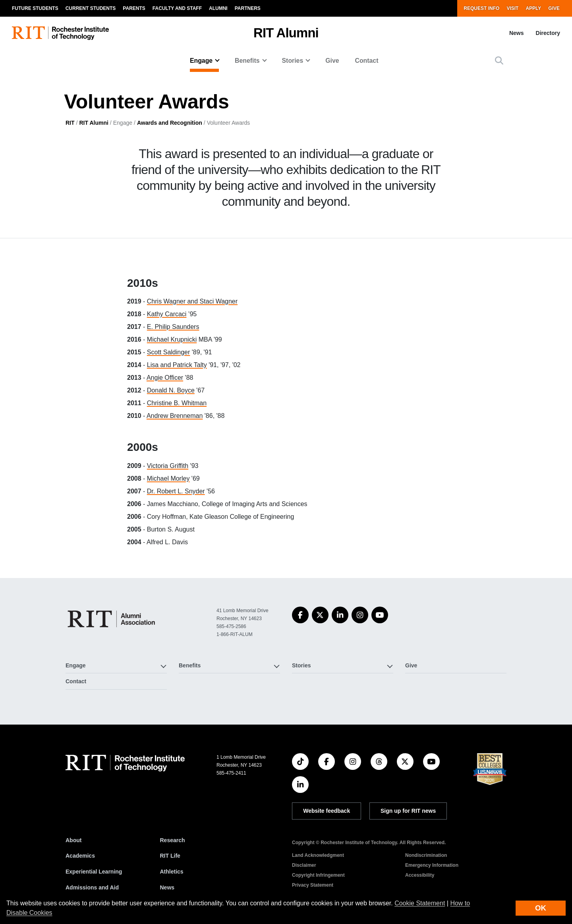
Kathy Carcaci (167, 314)
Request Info (481, 8)
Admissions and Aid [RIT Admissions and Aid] (92, 887)
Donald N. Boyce (171, 390)
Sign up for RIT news (408, 811)
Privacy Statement (313, 885)
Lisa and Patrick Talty (177, 365)
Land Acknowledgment (318, 855)
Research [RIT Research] (173, 840)
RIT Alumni (286, 33)
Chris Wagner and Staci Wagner (192, 301)
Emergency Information (432, 865)
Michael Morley (168, 478)
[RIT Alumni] (112, 619)
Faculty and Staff (177, 8)
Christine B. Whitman (177, 403)
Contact (367, 61)
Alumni (218, 8)
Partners (248, 8)
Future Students (35, 8)
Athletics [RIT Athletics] (172, 872)
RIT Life (170, 856)
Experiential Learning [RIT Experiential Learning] (94, 872)
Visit (512, 8)
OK (541, 908)
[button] (499, 61)
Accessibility (420, 875)
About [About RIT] (73, 840)
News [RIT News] (167, 887)
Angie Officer (165, 378)
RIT (70, 123)
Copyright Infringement (318, 875)
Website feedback (327, 811)
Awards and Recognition (170, 123)
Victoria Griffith (168, 466)
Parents (134, 8)
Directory (548, 33)
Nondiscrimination (426, 855)
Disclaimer (304, 865)
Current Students (91, 8)
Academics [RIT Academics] (80, 856)
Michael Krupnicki (172, 339)
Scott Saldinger (169, 352)
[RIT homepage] (60, 33)
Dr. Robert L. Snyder (176, 491)
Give (554, 8)
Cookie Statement (420, 903)
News (517, 33)
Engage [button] (201, 61)
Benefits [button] (247, 61)
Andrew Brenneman (175, 416)
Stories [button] (293, 61)
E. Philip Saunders (173, 327)
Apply (533, 8)
